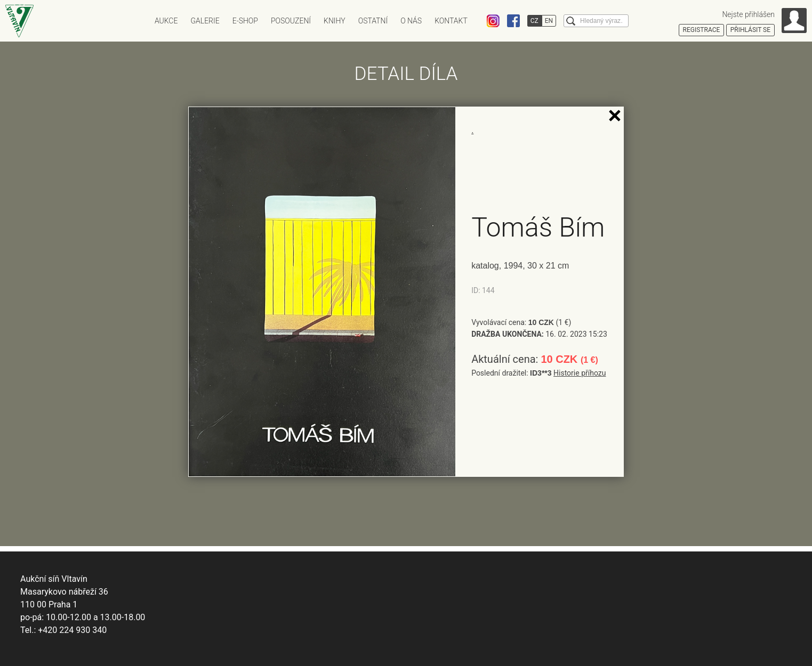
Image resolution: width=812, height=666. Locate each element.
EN (549, 21)
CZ (534, 21)
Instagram (493, 21)
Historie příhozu (580, 373)
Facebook (513, 21)
